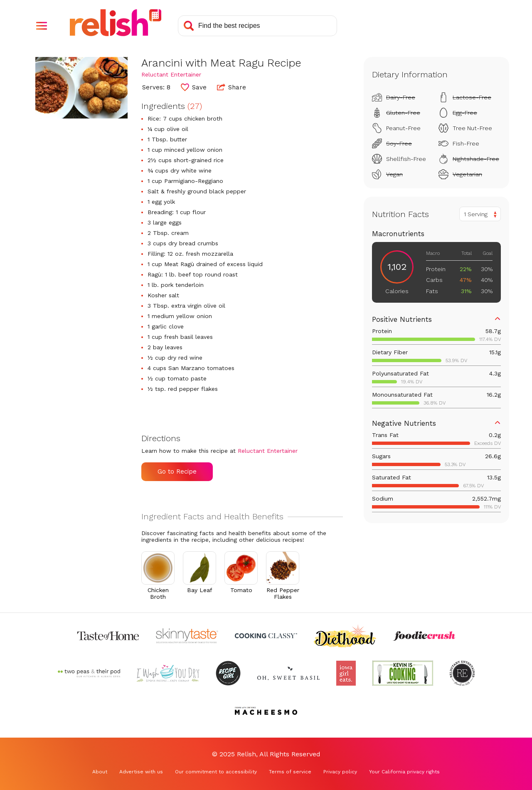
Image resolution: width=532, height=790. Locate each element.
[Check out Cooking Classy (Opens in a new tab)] (266, 636)
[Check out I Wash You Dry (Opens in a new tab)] (168, 673)
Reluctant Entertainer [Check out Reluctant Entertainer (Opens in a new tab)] (171, 74)
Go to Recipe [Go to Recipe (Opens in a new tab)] (177, 472)
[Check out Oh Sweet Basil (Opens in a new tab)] (288, 673)
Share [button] (232, 87)
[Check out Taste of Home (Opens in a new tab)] (108, 636)
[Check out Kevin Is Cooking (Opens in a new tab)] (403, 673)
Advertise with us (141, 772)
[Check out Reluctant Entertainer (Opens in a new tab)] (462, 673)
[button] (42, 26)
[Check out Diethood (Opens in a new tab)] (345, 636)
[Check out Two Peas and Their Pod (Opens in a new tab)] (89, 673)
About (100, 772)
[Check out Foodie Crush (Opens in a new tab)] (424, 636)
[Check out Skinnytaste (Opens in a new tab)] (187, 636)
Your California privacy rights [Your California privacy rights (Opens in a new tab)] (404, 772)
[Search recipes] (257, 26)
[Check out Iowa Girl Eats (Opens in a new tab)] (346, 673)
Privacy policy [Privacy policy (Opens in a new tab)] (340, 772)
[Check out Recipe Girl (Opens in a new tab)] (228, 673)
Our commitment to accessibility (216, 772)
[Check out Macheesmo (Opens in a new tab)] (266, 711)
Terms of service (290, 772)
